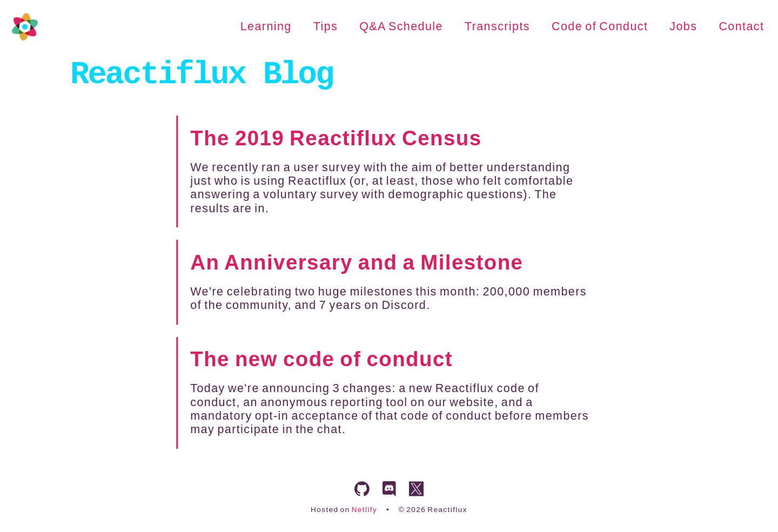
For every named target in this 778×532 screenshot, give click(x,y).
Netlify (365, 510)
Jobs (683, 26)
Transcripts (497, 26)
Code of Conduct (600, 26)
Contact (741, 26)
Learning (266, 26)
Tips (326, 26)
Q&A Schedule (401, 26)
